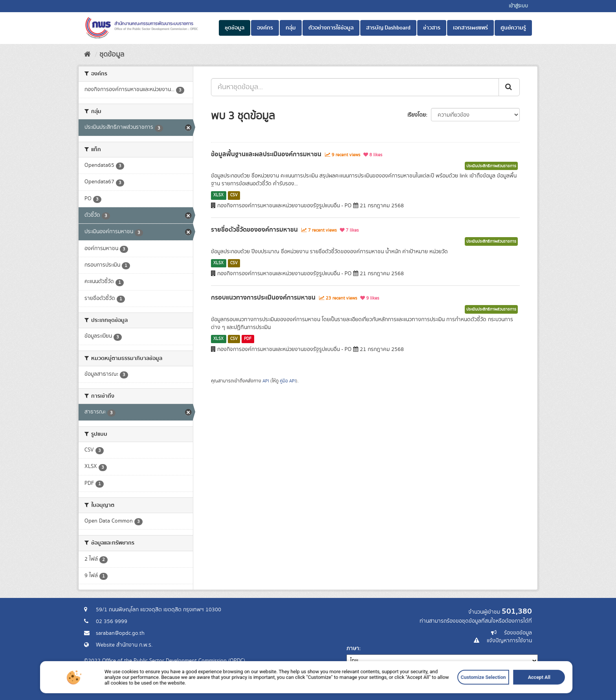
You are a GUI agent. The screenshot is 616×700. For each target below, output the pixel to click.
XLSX (218, 195)
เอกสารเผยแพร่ (470, 28)
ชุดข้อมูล (235, 28)
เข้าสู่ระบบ (518, 6)
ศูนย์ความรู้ (513, 28)
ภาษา (353, 649)
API (266, 381)
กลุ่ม (291, 28)
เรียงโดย (417, 115)
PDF (248, 339)
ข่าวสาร (432, 28)
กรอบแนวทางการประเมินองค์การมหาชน (263, 298)
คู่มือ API (288, 381)
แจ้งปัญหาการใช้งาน (509, 641)
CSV (234, 195)
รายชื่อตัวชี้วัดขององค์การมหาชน (254, 230)
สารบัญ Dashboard (388, 28)
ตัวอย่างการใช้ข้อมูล (331, 28)
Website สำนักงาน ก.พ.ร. (124, 645)
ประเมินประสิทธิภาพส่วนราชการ (491, 166)
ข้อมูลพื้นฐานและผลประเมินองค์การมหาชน (266, 154)
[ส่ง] (509, 87)
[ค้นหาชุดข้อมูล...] (355, 87)
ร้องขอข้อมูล (518, 633)
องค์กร (265, 28)
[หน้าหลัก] (87, 55)
